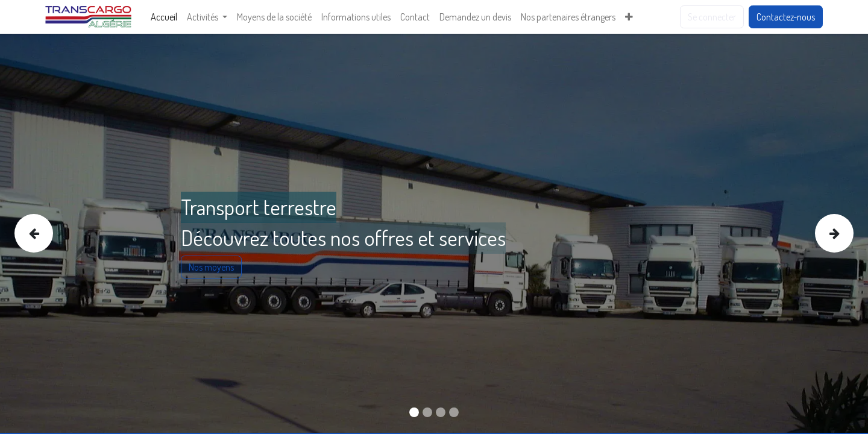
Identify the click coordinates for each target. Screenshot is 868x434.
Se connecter (712, 17)
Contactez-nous (786, 17)
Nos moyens (211, 267)
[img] (49, 233)
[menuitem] (164, 17)
